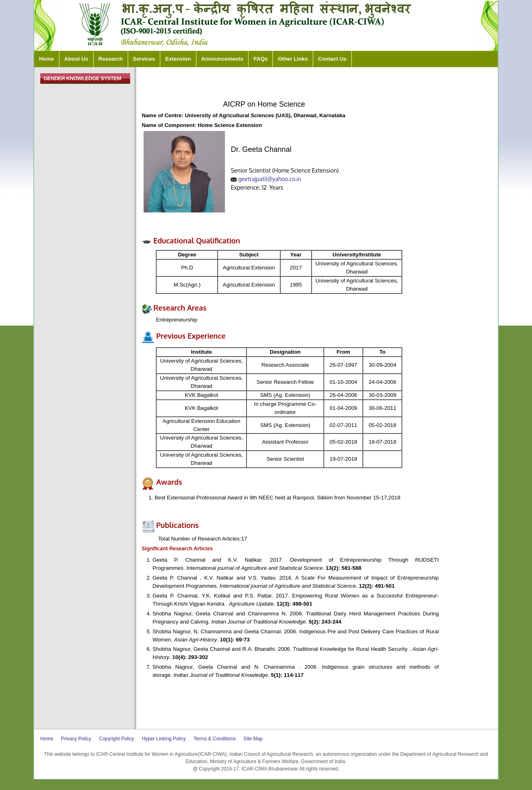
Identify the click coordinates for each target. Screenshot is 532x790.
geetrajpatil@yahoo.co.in (270, 179)
